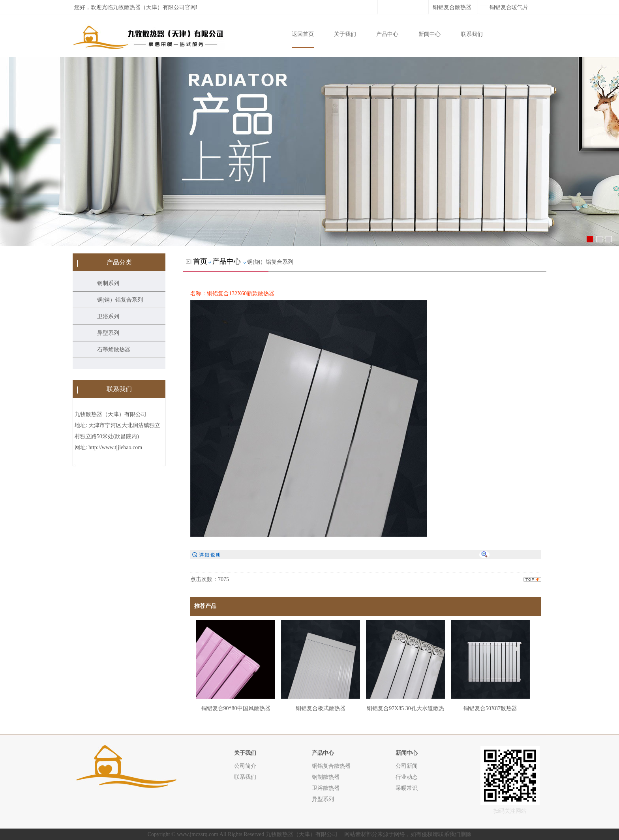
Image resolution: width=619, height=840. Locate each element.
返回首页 (303, 34)
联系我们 (472, 34)
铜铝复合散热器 (452, 7)
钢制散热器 (326, 777)
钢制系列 (108, 283)
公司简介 (245, 766)
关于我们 (345, 34)
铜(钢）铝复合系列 (120, 300)
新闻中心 (430, 34)
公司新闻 (407, 766)
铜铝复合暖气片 (509, 7)
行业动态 (407, 777)
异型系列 (108, 333)
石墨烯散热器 (114, 350)
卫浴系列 (108, 316)
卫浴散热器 (326, 788)
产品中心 (387, 34)
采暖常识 (407, 788)
